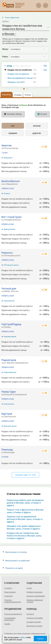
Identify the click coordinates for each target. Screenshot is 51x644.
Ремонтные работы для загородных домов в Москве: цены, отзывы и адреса (25, 503)
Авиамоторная (10, 337)
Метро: (5, 49)
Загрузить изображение (36, 596)
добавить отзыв (8, 188)
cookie (22, 637)
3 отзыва (5, 457)
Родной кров (9, 360)
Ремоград (7, 450)
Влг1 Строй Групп (11, 217)
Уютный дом (9, 288)
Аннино (7, 193)
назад (19, 66)
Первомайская (10, 372)
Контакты (30, 614)
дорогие (37, 133)
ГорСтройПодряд (11, 324)
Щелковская (9, 301)
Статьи (29, 588)
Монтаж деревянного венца (20, 78)
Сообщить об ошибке (35, 618)
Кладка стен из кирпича (18, 74)
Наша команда (10, 592)
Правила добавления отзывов (35, 601)
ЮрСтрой (7, 414)
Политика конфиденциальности (13, 601)
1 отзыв (4, 152)
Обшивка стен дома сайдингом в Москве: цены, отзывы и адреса (24, 527)
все (13, 126)
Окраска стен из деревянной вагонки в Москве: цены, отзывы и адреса (25, 519)
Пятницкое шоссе (11, 265)
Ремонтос (7, 253)
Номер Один (9, 392)
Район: (5, 57)
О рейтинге (8, 596)
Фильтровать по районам (16, 561)
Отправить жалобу (34, 622)
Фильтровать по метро (15, 552)
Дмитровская (10, 229)
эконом (37, 126)
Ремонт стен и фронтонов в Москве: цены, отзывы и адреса (25, 511)
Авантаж (7, 145)
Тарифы (7, 624)
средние (13, 133)
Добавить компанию (34, 592)
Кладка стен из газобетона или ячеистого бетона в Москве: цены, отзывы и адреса (24, 536)
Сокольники (9, 404)
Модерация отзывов (34, 626)
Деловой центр (10, 426)
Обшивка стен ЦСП (16, 82)
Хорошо (40, 639)
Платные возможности (13, 614)
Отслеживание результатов (10, 619)
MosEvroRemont (11, 181)
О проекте (8, 588)
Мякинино (8, 158)
